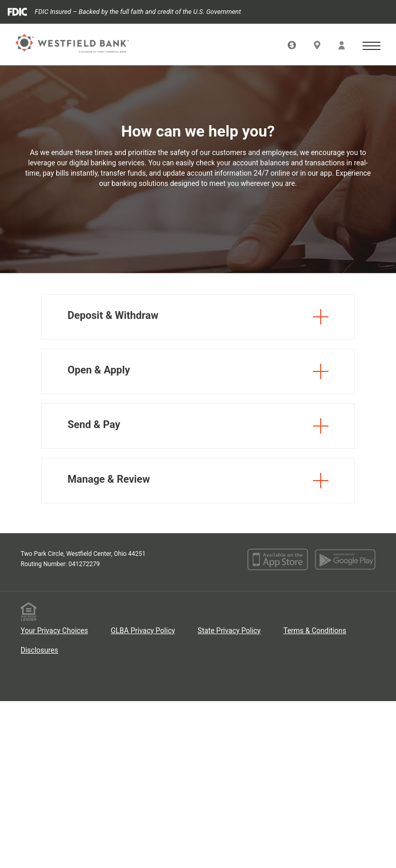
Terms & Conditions (315, 631)
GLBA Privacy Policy (143, 631)
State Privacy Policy (229, 631)
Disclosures (39, 650)
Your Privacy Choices (54, 631)
